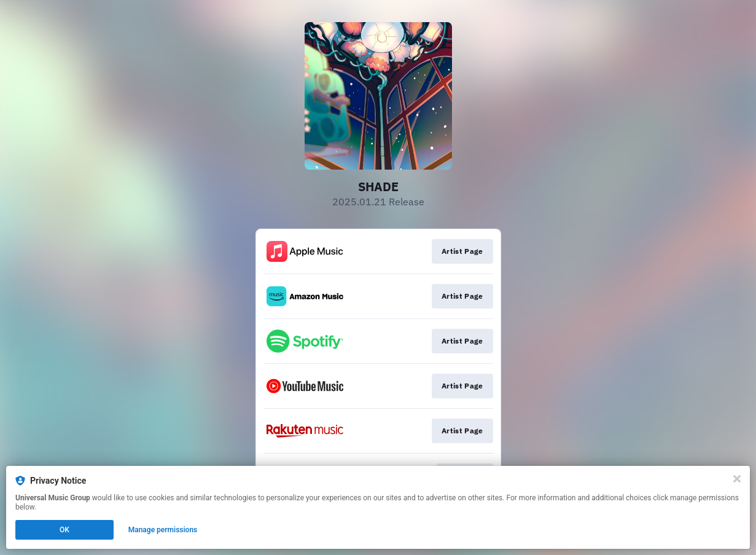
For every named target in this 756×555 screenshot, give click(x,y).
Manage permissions (163, 530)
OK (64, 530)
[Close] (737, 479)
